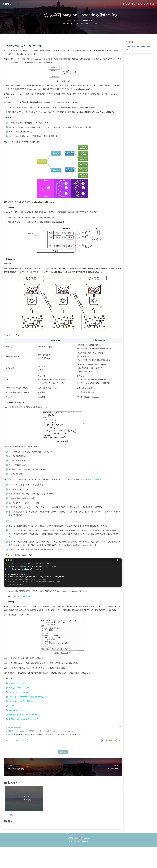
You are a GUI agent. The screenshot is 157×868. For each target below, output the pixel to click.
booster (58, 759)
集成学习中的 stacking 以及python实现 (65, 738)
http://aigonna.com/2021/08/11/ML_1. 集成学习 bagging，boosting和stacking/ (85, 750)
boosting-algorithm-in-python (61, 729)
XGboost (49, 759)
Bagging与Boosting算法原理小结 (62, 720)
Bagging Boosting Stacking (60, 711)
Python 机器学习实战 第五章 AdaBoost (65, 733)
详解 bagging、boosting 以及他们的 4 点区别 (67, 715)
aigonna (8, 4)
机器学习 (89, 23)
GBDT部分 (68, 611)
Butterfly (85, 863)
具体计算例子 (136, 491)
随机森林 (53, 724)
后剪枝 (66, 759)
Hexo (75, 863)
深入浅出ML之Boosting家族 (61, 706)
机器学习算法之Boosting (59, 702)
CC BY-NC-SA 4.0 (92, 753)
